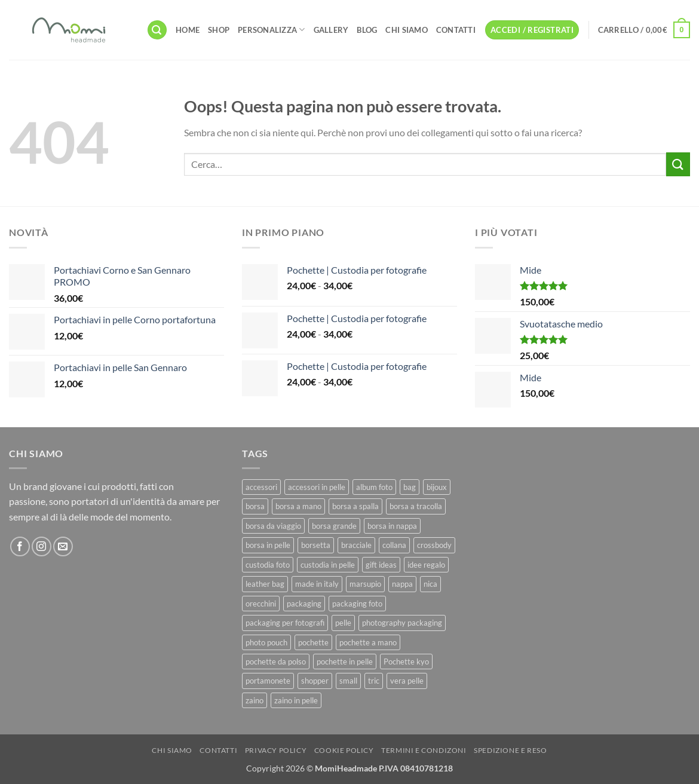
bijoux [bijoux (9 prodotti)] (437, 487)
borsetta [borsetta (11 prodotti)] (316, 545)
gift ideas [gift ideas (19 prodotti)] (381, 565)
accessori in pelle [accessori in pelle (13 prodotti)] (317, 487)
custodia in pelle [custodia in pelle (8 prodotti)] (328, 565)
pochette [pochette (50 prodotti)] (313, 642)
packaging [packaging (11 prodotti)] (304, 604)
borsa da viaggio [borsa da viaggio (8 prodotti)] (273, 526)
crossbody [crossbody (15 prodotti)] (434, 545)
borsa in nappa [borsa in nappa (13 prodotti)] (392, 526)
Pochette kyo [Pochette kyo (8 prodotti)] (406, 661)
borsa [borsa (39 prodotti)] (255, 506)
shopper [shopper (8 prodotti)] (315, 681)
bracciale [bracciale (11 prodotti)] (356, 545)
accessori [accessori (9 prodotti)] (261, 487)
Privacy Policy (276, 750)
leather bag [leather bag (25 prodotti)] (265, 584)
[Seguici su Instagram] (42, 546)
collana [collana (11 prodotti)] (394, 545)
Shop (219, 30)
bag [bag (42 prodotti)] (410, 487)
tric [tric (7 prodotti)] (374, 681)
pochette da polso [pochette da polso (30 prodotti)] (276, 661)
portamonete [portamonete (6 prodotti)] (268, 681)
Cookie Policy (344, 750)
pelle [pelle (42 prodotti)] (343, 623)
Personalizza (272, 30)
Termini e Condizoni (424, 750)
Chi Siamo (406, 30)
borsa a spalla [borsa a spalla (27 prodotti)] (355, 506)
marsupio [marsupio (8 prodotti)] (365, 584)
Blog (367, 30)
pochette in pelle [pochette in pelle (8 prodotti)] (345, 661)
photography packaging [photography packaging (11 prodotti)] (402, 623)
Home (188, 30)
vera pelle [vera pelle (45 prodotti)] (407, 681)
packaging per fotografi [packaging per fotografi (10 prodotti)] (285, 623)
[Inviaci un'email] (63, 546)
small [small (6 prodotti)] (348, 681)
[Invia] (678, 164)
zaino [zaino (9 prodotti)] (255, 700)
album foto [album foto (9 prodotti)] (374, 487)
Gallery (331, 30)
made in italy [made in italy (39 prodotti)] (317, 584)
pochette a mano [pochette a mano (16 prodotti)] (368, 642)
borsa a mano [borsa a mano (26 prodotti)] (298, 506)
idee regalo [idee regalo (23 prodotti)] (426, 565)
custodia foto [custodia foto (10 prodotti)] (268, 565)
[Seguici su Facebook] (20, 546)
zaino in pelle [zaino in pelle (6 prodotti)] (296, 700)
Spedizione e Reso (510, 750)
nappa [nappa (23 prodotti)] (402, 584)
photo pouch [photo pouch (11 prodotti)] (266, 642)
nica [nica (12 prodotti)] (430, 584)
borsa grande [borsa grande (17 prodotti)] (334, 526)
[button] (157, 30)
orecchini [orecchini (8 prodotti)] (261, 604)
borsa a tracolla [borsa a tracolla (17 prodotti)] (416, 506)
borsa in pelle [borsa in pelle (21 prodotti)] (268, 545)
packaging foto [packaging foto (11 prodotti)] (357, 604)
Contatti (456, 30)
